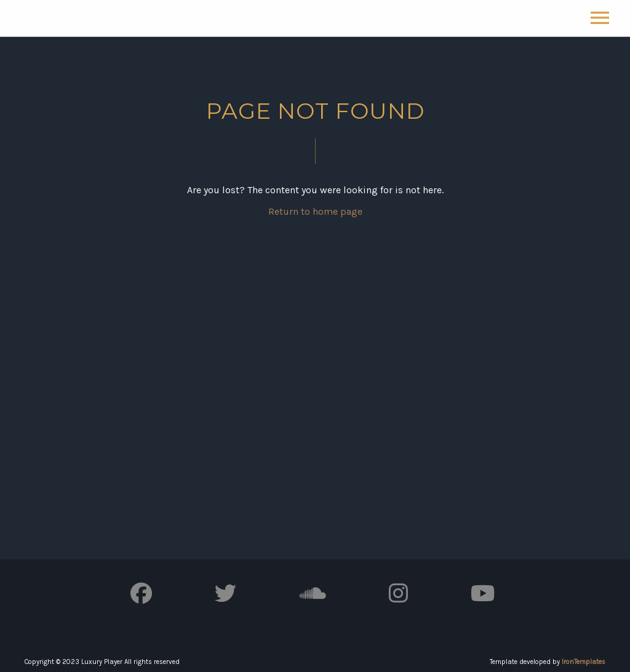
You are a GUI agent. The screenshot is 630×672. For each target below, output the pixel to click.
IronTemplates (584, 662)
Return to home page (315, 211)
